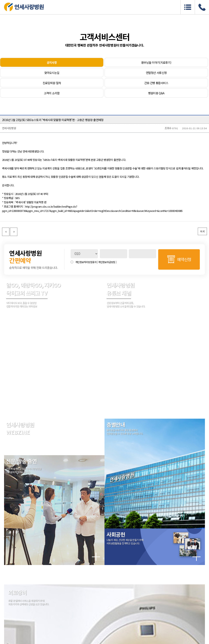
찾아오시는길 (52, 73)
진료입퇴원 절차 (52, 83)
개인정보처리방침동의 (96, 262)
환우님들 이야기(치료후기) (156, 62)
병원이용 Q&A (156, 93)
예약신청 (184, 259)
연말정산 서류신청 (156, 73)
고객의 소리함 (52, 93)
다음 (14, 232)
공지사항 (52, 62)
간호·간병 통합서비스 (156, 83)
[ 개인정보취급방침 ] (107, 262)
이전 (6, 232)
